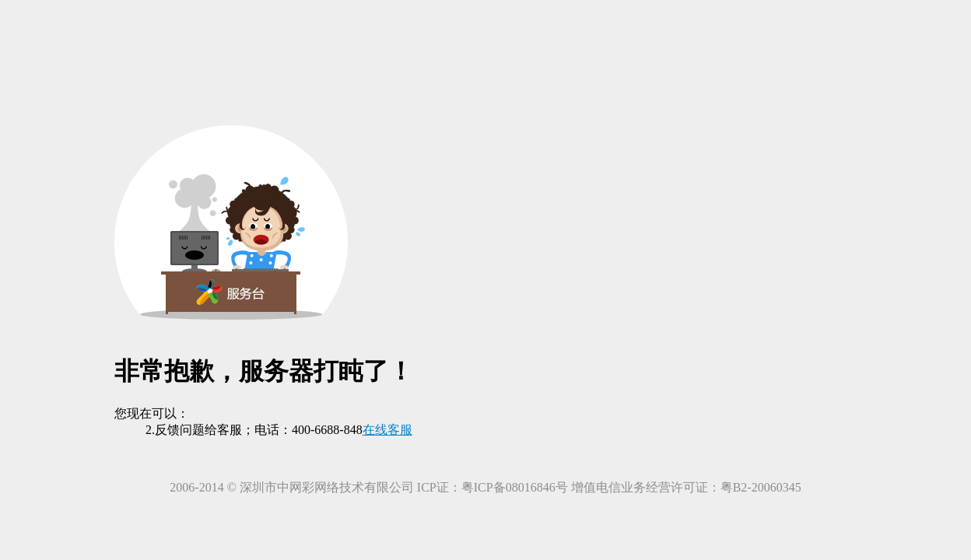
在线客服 (387, 430)
